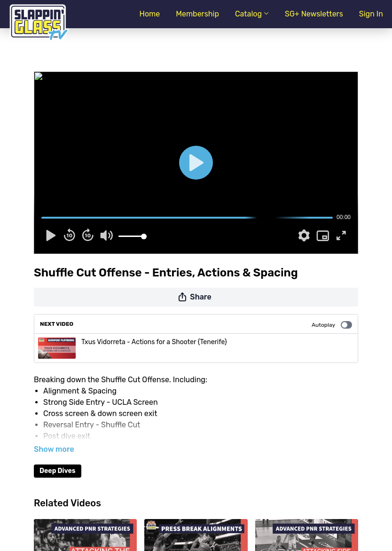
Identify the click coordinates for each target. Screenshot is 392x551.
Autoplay (332, 325)
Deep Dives (58, 471)
